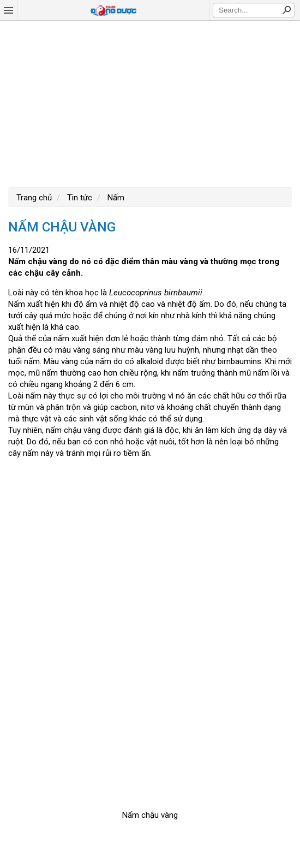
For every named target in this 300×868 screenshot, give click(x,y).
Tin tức (79, 198)
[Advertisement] (150, 103)
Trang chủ (34, 198)
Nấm (115, 198)
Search (286, 10)
